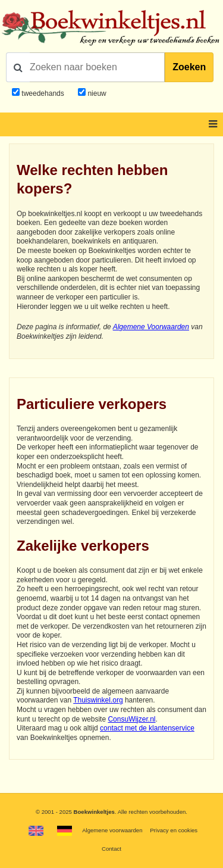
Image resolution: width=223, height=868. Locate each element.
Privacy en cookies (174, 830)
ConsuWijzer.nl (131, 719)
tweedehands (43, 93)
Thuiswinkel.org (98, 700)
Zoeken (189, 67)
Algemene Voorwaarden (151, 327)
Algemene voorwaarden (112, 830)
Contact (111, 849)
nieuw (96, 93)
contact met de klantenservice (147, 728)
